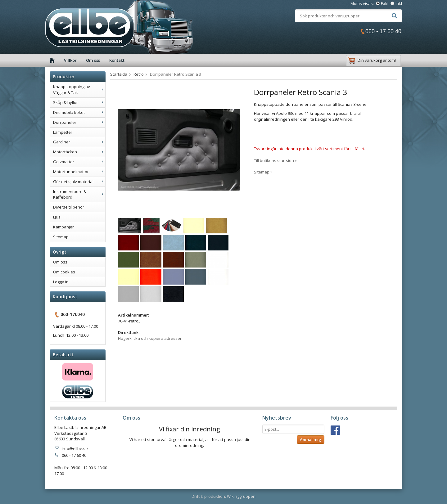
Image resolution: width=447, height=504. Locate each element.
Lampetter (63, 132)
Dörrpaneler (79, 122)
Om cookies (64, 272)
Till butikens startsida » (275, 160)
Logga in (61, 282)
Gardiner (79, 142)
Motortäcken (79, 152)
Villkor (70, 60)
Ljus (57, 217)
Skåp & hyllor (79, 102)
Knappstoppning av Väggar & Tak (79, 90)
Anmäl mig (311, 439)
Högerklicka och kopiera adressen (150, 338)
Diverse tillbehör (69, 207)
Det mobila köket (79, 112)
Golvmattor (79, 162)
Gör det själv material (79, 182)
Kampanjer (63, 227)
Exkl (385, 3)
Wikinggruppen (241, 496)
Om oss (93, 60)
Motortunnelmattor (79, 172)
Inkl (399, 3)
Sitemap (61, 237)
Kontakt (117, 60)
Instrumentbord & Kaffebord (79, 194)
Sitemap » (263, 172)
